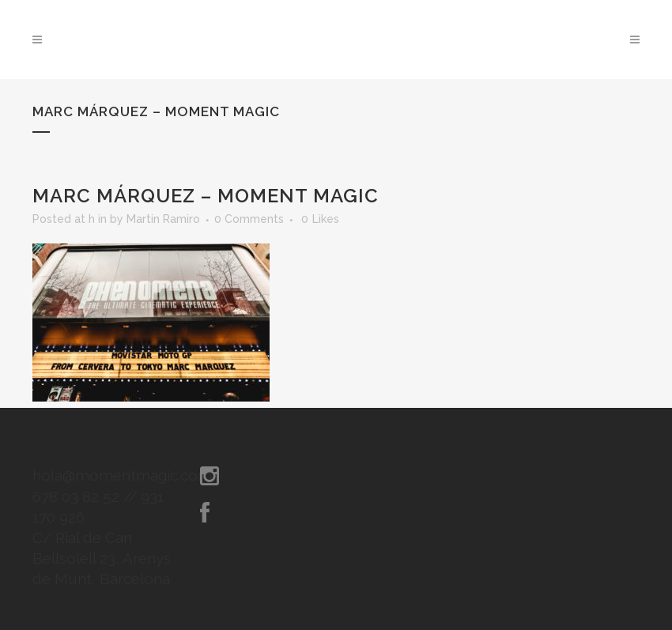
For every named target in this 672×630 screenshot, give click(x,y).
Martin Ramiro (163, 219)
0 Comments (249, 219)
